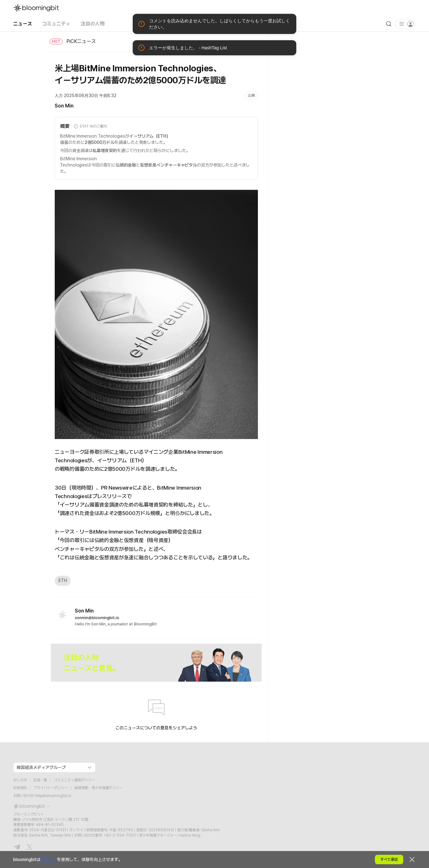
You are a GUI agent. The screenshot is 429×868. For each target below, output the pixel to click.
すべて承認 (389, 860)
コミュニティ (56, 24)
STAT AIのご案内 (90, 126)
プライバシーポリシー (51, 788)
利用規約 (20, 788)
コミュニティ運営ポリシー (74, 780)
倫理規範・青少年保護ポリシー (98, 788)
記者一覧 (40, 780)
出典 (251, 96)
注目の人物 (93, 24)
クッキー (49, 860)
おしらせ (20, 780)
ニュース (23, 24)
